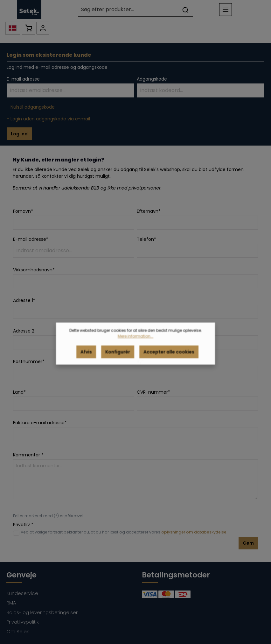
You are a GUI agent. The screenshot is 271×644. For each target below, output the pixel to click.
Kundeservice (22, 593)
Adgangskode (152, 79)
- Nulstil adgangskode (31, 107)
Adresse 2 (24, 331)
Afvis (86, 358)
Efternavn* (149, 211)
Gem (248, 543)
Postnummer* (29, 361)
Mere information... (135, 343)
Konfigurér (118, 358)
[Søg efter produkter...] (128, 10)
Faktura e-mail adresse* (40, 423)
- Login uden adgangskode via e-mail (48, 119)
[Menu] (226, 10)
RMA (11, 603)
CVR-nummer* (153, 392)
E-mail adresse (23, 79)
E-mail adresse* (31, 239)
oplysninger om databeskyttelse (194, 532)
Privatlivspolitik (23, 622)
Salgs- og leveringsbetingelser (42, 612)
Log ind (19, 134)
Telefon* (146, 239)
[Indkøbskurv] (29, 28)
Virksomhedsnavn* (34, 270)
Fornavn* (23, 211)
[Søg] (185, 10)
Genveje (21, 575)
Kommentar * (28, 455)
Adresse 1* (24, 300)
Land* (19, 392)
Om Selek (18, 631)
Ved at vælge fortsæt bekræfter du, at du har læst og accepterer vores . (124, 532)
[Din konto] (43, 28)
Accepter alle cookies (169, 358)
